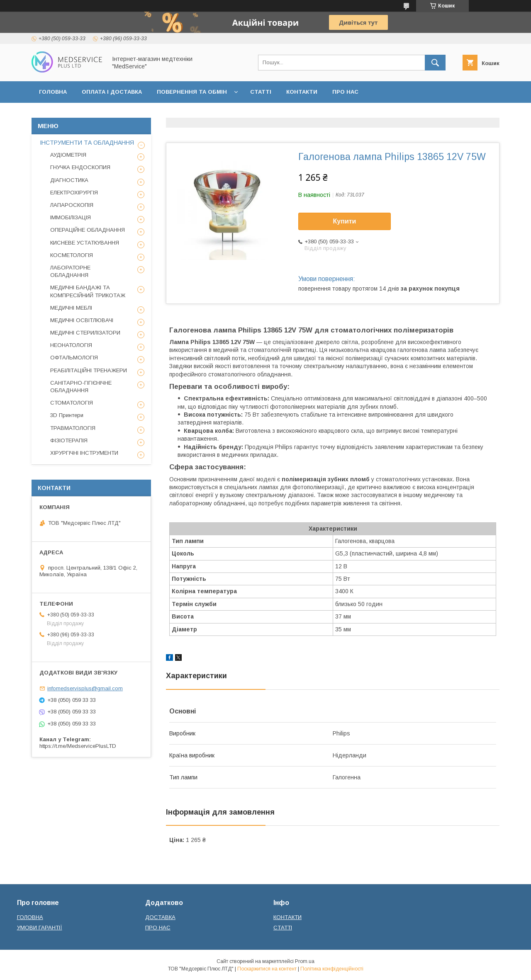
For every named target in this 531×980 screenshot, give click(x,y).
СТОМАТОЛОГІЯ (72, 403)
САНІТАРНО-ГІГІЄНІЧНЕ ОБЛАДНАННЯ (81, 387)
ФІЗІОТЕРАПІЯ (69, 440)
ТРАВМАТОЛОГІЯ (73, 428)
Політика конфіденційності (332, 969)
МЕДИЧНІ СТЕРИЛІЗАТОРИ (85, 333)
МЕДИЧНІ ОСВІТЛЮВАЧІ (82, 320)
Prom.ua (305, 961)
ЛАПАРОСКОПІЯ (72, 205)
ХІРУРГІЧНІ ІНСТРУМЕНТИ (84, 453)
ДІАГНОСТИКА (69, 180)
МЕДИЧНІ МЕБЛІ (71, 308)
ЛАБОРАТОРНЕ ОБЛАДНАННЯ (70, 271)
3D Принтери (67, 415)
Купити (345, 221)
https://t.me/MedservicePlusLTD (78, 746)
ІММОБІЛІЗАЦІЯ (71, 217)
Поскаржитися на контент (267, 969)
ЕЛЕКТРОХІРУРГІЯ (74, 193)
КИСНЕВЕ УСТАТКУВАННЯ (85, 243)
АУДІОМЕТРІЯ (68, 155)
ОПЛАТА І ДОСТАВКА (112, 92)
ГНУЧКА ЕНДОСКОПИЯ (80, 167)
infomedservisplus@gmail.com (85, 688)
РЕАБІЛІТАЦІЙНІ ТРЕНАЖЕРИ (89, 370)
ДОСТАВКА (160, 917)
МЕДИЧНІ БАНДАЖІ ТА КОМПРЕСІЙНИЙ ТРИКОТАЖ (88, 291)
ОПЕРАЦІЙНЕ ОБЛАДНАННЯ (88, 230)
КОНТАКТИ (302, 92)
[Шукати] (435, 63)
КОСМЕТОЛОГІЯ (72, 255)
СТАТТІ (261, 92)
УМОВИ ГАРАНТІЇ (40, 928)
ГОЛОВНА (53, 92)
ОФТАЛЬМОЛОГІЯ (74, 358)
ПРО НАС (345, 92)
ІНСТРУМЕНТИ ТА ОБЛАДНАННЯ (87, 143)
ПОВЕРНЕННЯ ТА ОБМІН (192, 92)
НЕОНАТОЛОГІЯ (71, 345)
